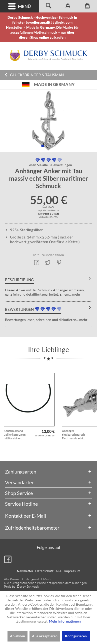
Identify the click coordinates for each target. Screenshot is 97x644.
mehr (76, 294)
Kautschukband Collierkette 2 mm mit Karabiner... (15, 435)
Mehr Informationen (65, 621)
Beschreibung (19, 280)
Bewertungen (19, 309)
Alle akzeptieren (45, 636)
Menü (19, 6)
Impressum (72, 571)
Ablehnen (17, 636)
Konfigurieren (76, 636)
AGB (59, 571)
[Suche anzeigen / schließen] (48, 6)
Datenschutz (44, 571)
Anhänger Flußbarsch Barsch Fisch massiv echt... (73, 435)
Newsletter (25, 571)
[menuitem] (19, 6)
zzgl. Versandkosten (48, 210)
